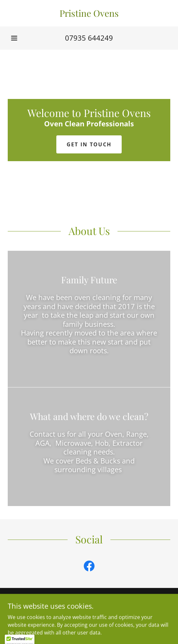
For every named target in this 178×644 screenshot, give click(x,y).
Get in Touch (89, 144)
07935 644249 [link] (89, 38)
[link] (89, 13)
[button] (14, 38)
